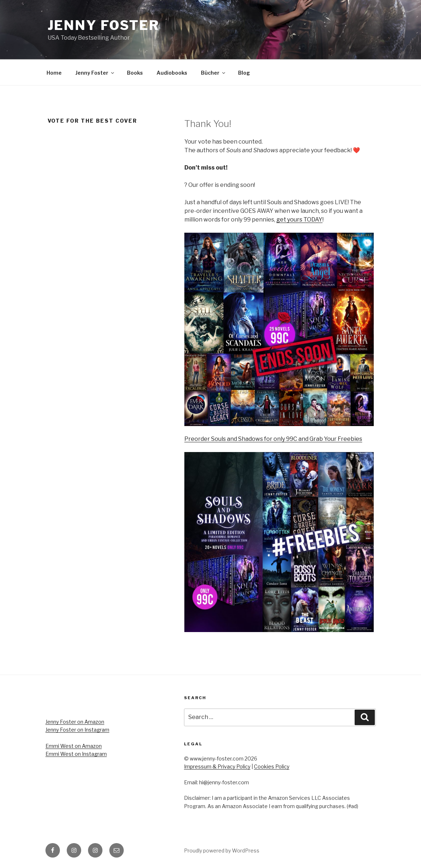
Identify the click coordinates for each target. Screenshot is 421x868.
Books (135, 73)
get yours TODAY (299, 220)
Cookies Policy (272, 766)
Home (54, 73)
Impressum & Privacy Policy (217, 766)
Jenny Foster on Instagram (77, 730)
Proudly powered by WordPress (222, 851)
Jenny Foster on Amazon (75, 722)
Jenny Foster (104, 25)
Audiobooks (172, 73)
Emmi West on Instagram (76, 754)
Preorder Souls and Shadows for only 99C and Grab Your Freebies (273, 439)
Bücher (214, 73)
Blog (244, 73)
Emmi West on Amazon (74, 746)
